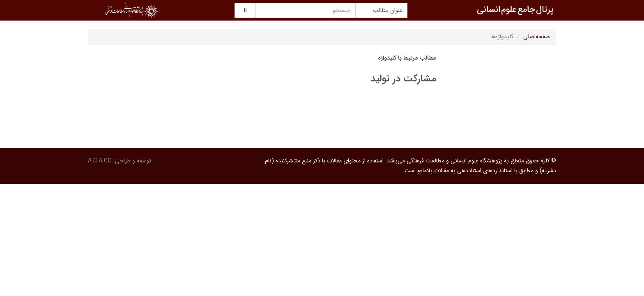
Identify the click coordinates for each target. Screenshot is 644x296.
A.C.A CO (100, 161)
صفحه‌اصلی (537, 37)
